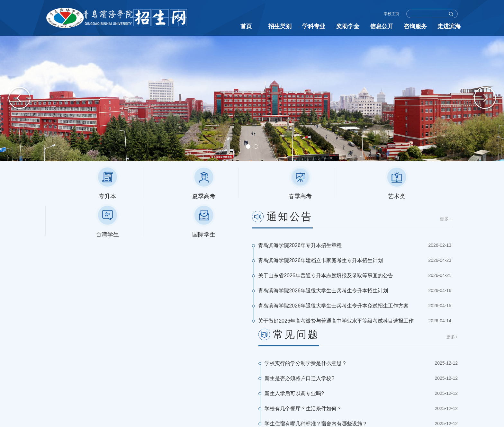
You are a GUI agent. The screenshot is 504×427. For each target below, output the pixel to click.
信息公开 (382, 26)
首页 (246, 26)
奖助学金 (348, 26)
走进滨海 (449, 26)
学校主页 (392, 14)
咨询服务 (415, 26)
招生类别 (280, 26)
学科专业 (314, 26)
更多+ (240, 219)
